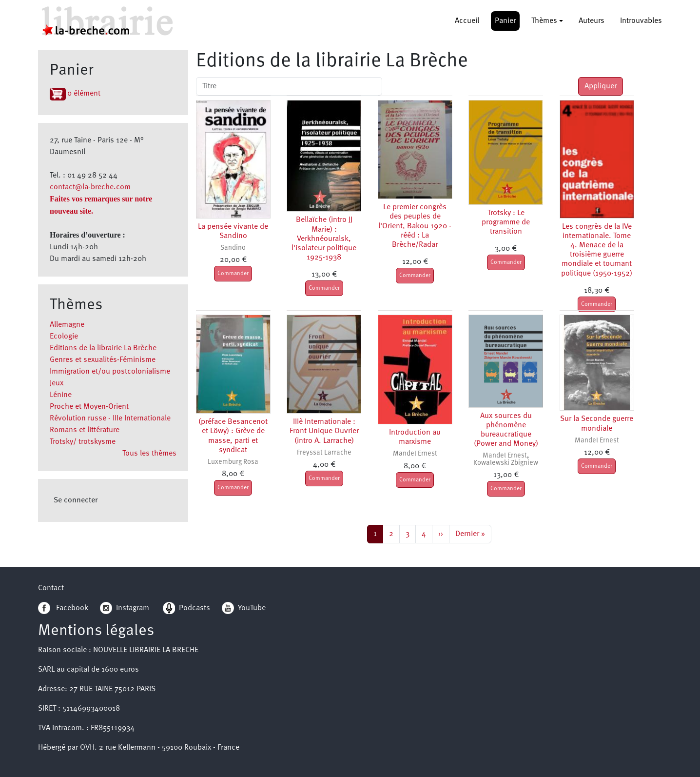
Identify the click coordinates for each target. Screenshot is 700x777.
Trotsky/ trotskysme (83, 442)
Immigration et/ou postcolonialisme (110, 372)
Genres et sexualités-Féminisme (103, 360)
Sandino (233, 248)
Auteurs (592, 21)
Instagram (125, 608)
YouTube (252, 608)
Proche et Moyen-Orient (89, 407)
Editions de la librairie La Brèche (103, 348)
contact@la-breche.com (90, 187)
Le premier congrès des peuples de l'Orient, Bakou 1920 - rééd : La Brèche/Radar (415, 226)
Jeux (57, 383)
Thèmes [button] (544, 21)
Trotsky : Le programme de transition (506, 222)
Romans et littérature (85, 430)
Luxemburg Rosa (233, 462)
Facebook (63, 608)
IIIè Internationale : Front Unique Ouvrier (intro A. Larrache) (324, 431)
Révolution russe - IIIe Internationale (110, 418)
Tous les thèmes (149, 454)
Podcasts (186, 608)
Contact (51, 588)
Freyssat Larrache (324, 453)
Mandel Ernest (415, 454)
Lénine (61, 395)
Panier (505, 21)
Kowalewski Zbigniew (506, 463)
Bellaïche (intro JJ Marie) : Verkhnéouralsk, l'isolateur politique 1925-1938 (324, 239)
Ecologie (64, 337)
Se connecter (76, 500)
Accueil (467, 21)
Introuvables (641, 21)
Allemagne (67, 325)
